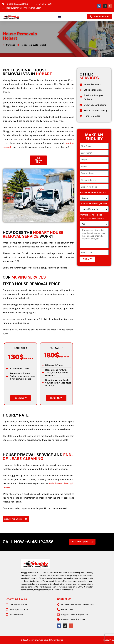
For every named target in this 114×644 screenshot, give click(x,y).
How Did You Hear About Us (93, 193)
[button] (59, 17)
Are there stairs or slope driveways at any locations (92, 217)
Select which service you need (93, 204)
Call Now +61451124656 (28, 542)
